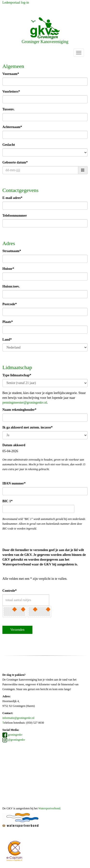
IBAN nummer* (14, 483)
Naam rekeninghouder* (19, 410)
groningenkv (12, 735)
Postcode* (10, 304)
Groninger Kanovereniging (45, 31)
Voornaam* (11, 74)
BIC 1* (7, 501)
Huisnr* (8, 269)
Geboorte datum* (15, 162)
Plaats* (8, 322)
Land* (7, 340)
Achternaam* (12, 127)
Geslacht (9, 145)
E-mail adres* (12, 198)
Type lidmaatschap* (17, 375)
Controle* (10, 591)
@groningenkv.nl (25, 403)
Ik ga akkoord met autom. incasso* (27, 427)
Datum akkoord (14, 445)
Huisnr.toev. (11, 286)
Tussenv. (8, 109)
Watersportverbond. (50, 808)
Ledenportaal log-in (16, 3)
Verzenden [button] (17, 630)
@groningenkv (14, 740)
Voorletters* (11, 92)
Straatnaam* (12, 251)
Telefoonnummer (15, 216)
